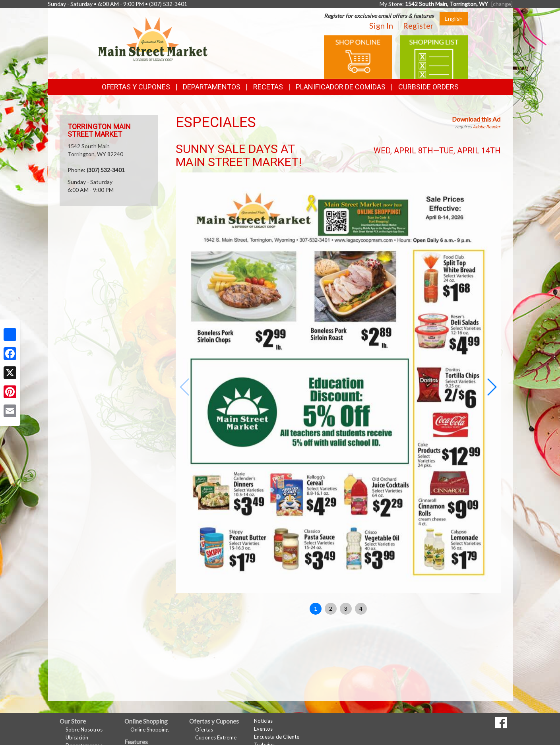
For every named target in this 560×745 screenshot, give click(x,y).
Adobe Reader (486, 127)
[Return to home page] (153, 38)
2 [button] (331, 609)
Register (418, 25)
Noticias (263, 721)
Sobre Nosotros (84, 730)
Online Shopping (149, 730)
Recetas (268, 87)
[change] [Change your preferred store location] (502, 4)
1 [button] (316, 609)
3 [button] (346, 609)
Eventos (263, 729)
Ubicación (77, 737)
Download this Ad (476, 119)
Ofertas (204, 730)
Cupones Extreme (216, 737)
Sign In (381, 25)
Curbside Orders (428, 87)
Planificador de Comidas (341, 87)
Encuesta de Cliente (277, 737)
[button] (491, 387)
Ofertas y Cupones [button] (136, 87)
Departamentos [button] (212, 87)
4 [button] (361, 609)
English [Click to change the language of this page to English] (454, 18)
